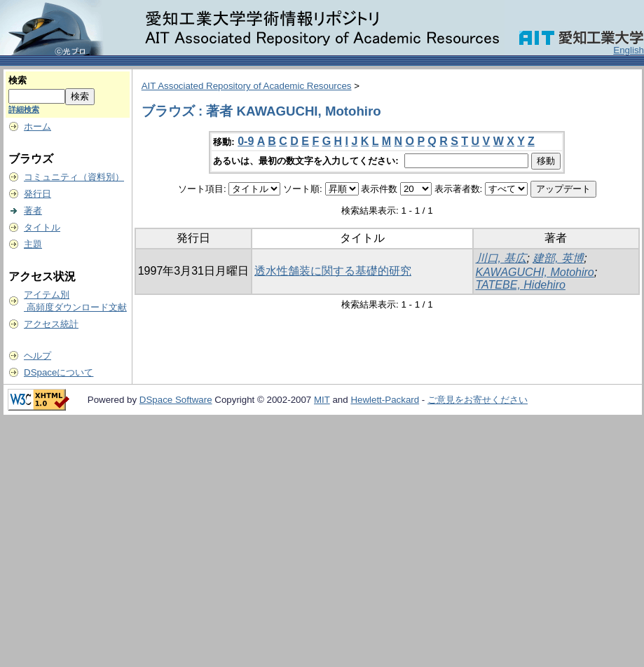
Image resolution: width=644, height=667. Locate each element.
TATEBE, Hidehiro (521, 285)
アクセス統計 (51, 324)
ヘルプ (37, 356)
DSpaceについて (59, 372)
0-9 (246, 141)
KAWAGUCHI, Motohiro (535, 272)
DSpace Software (176, 400)
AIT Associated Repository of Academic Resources (247, 86)
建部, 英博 (558, 258)
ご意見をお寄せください (478, 400)
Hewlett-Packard (385, 400)
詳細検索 (24, 109)
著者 (33, 211)
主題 (33, 244)
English (629, 50)
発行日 (37, 194)
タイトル (42, 227)
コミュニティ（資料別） (74, 177)
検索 (18, 80)
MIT (322, 400)
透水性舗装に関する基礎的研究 (333, 271)
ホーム (37, 126)
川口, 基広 (501, 258)
